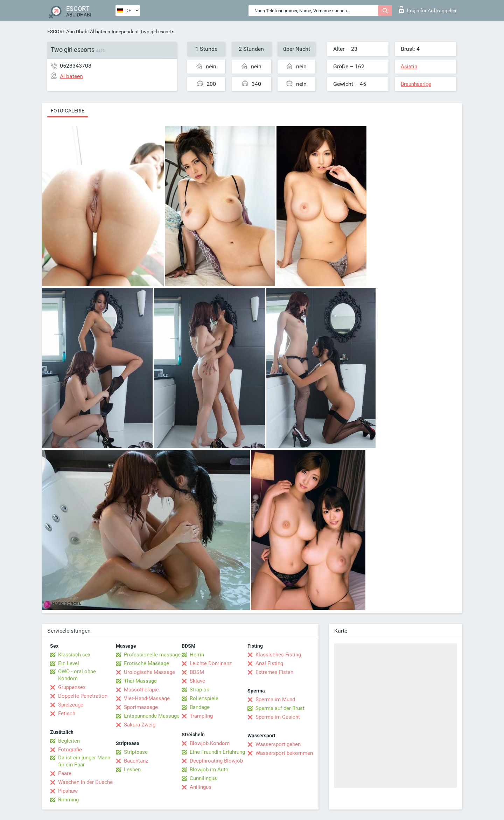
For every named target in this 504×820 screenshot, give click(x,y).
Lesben (132, 770)
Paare (65, 773)
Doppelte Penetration (83, 696)
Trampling (201, 716)
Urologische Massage (149, 672)
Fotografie (70, 750)
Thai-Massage (140, 681)
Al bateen (100, 32)
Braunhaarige (416, 84)
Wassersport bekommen (284, 753)
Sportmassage (141, 707)
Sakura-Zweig (140, 725)
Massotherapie (141, 690)
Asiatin (409, 67)
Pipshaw (68, 791)
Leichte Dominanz (211, 663)
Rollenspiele (204, 698)
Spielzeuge (71, 705)
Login (428, 9)
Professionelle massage (152, 655)
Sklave (197, 681)
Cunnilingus (203, 778)
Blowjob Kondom (210, 743)
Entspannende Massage (152, 716)
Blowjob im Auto (209, 770)
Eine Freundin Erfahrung (217, 752)
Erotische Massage (146, 663)
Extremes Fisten (274, 672)
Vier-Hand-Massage (147, 698)
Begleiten (69, 741)
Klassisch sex (74, 655)
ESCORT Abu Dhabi (68, 32)
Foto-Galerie (68, 111)
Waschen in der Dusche (85, 782)
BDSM (197, 672)
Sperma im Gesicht (278, 717)
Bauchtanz (136, 761)
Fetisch (67, 714)
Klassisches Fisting (278, 655)
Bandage (200, 707)
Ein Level (69, 663)
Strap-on (199, 690)
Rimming (68, 800)
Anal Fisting (269, 663)
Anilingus (201, 787)
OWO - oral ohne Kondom (77, 675)
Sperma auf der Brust (280, 708)
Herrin (197, 655)
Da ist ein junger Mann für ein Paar (84, 761)
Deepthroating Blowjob (216, 761)
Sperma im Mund (275, 700)
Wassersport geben (278, 744)
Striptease (136, 752)
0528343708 (76, 66)
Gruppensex (72, 687)
